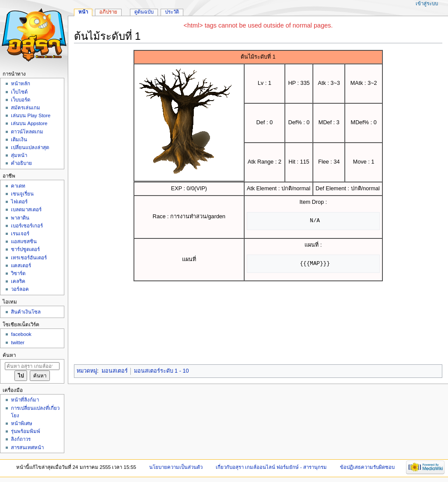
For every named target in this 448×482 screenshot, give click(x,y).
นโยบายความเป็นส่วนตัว (176, 467)
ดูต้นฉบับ (144, 12)
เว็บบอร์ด (21, 100)
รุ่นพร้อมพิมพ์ (26, 431)
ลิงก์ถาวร (21, 439)
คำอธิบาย (21, 163)
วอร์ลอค (20, 289)
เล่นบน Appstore (29, 123)
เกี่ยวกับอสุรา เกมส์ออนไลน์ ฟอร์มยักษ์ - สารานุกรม (271, 467)
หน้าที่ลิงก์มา (25, 400)
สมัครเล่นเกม (26, 108)
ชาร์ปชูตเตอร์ (25, 249)
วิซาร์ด (18, 273)
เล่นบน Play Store (31, 115)
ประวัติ (172, 12)
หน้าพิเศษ (22, 423)
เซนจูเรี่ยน (22, 194)
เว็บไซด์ (19, 92)
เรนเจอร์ (20, 234)
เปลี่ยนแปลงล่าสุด (30, 147)
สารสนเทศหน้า (27, 447)
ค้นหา (9, 355)
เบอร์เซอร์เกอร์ (27, 226)
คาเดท (18, 186)
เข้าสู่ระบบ (427, 3)
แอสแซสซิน (24, 241)
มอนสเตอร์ (115, 371)
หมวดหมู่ (87, 371)
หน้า (83, 12)
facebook (21, 334)
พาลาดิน (20, 218)
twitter (18, 342)
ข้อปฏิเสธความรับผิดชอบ (367, 467)
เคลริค (18, 281)
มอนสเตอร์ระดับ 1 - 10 (161, 371)
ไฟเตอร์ (19, 202)
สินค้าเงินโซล (26, 312)
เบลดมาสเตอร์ (26, 210)
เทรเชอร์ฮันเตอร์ (29, 258)
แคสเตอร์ (21, 265)
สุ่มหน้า (19, 155)
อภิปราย (108, 12)
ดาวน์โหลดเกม (27, 132)
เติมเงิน (19, 140)
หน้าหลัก (21, 84)
